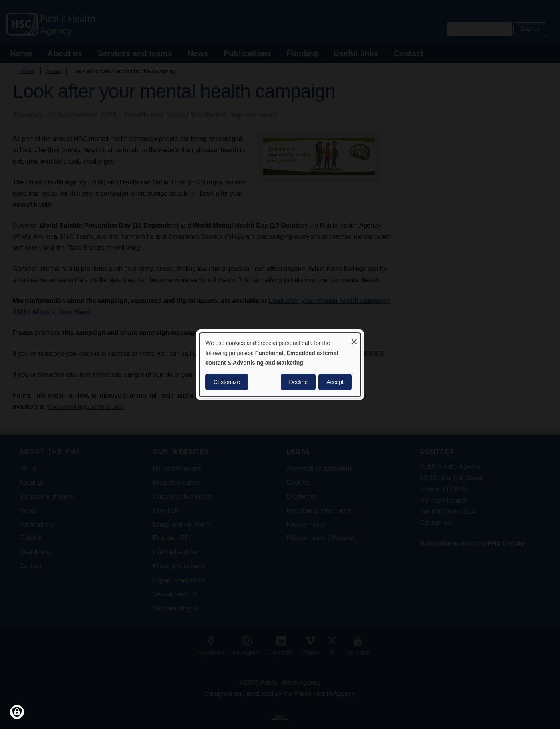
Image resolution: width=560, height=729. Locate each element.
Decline (298, 382)
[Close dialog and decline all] (354, 338)
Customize (227, 382)
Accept (335, 382)
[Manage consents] (17, 712)
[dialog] (280, 364)
